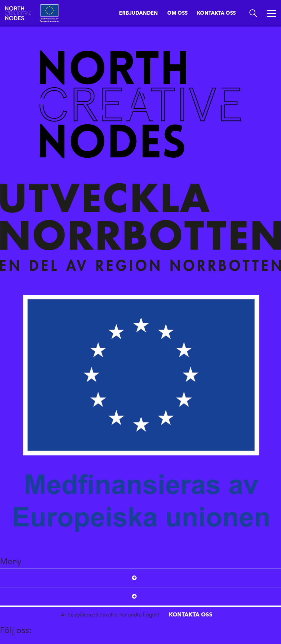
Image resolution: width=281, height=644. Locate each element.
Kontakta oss (216, 13)
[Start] (18, 13)
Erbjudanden (138, 13)
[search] (253, 13)
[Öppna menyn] (271, 13)
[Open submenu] (134, 578)
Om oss (177, 13)
